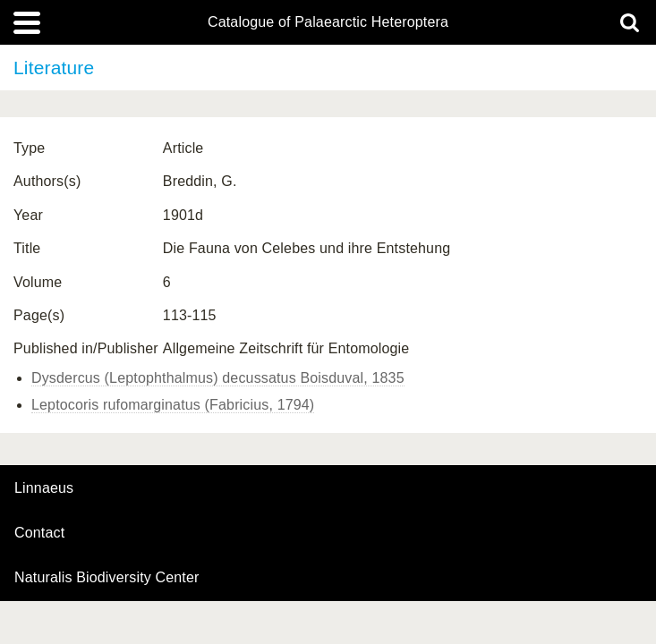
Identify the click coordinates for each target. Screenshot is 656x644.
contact (39, 533)
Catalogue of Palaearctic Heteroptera (328, 22)
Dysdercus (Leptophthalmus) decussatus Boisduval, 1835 (218, 378)
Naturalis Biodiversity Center (107, 578)
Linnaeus (44, 488)
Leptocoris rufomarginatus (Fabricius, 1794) (173, 405)
